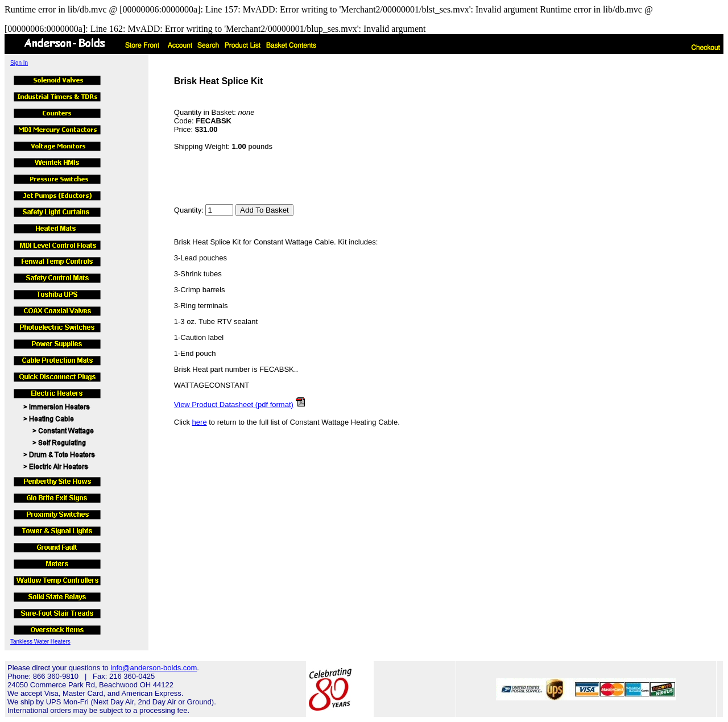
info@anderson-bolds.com (154, 668)
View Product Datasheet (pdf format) (234, 404)
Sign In (19, 63)
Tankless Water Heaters (40, 642)
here (200, 422)
